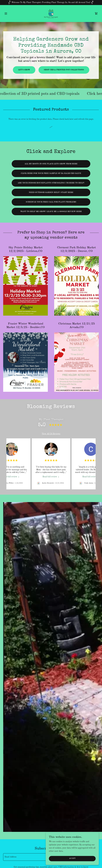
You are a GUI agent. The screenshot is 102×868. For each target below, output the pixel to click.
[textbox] (40, 857)
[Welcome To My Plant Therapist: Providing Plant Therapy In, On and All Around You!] (51, 3)
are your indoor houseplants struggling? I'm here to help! (51, 183)
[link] (51, 14)
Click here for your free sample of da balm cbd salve (51, 173)
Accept (72, 858)
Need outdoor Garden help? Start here (51, 192)
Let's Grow (24, 70)
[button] (10, 14)
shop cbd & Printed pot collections (64, 70)
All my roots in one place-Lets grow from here (51, 164)
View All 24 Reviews (51, 434)
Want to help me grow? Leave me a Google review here (51, 212)
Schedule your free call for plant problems (51, 202)
